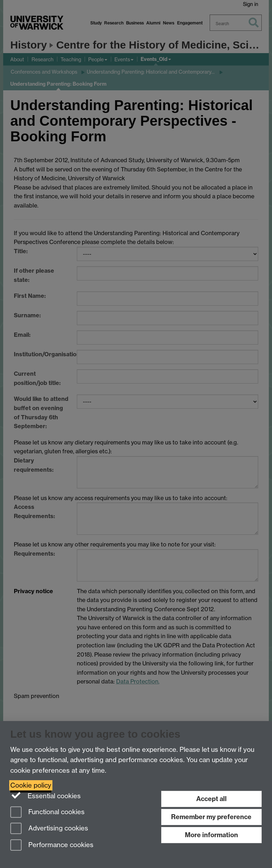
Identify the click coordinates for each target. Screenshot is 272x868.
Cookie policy (31, 785)
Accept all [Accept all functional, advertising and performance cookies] (211, 799)
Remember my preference (211, 817)
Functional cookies (47, 813)
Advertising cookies (49, 829)
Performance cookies (52, 846)
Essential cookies (46, 795)
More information (211, 835)
